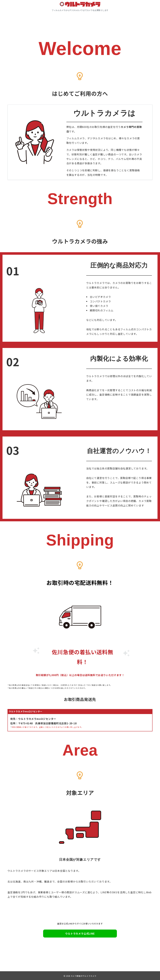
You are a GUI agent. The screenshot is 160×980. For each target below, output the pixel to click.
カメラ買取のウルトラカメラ (84, 976)
